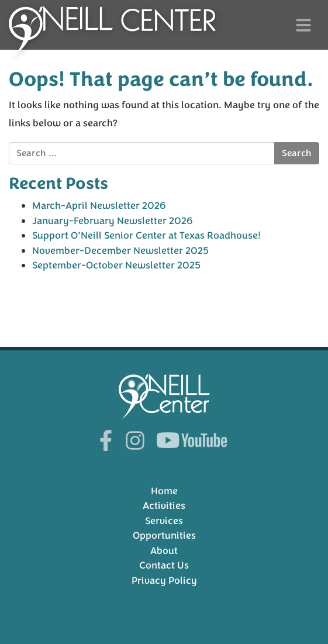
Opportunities (164, 535)
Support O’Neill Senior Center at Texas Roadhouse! (146, 235)
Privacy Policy (164, 581)
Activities (164, 506)
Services (164, 521)
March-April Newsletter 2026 (99, 206)
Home (164, 491)
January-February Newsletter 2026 (113, 221)
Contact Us (164, 565)
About (164, 551)
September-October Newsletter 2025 (116, 265)
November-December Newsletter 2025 (120, 251)
